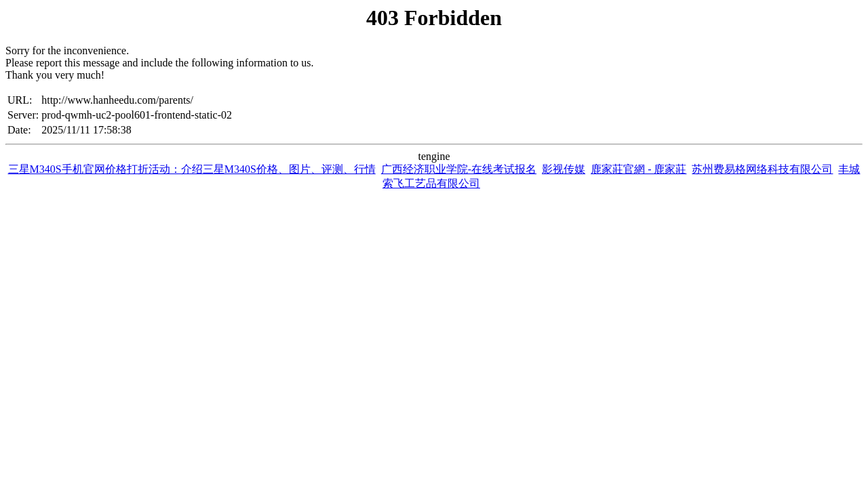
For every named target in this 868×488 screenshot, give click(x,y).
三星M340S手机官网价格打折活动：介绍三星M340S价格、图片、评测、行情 (192, 169)
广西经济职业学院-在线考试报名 (459, 169)
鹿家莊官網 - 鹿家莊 (638, 169)
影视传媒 (564, 169)
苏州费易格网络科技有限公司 (762, 169)
